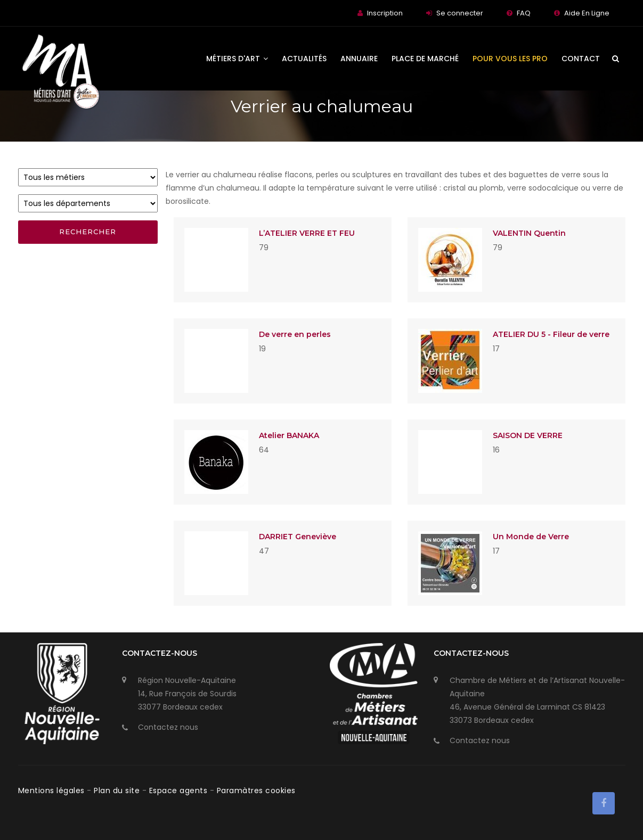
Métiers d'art (237, 59)
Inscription (385, 13)
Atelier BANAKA (289, 435)
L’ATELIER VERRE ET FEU (307, 233)
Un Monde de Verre (531, 537)
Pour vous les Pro (510, 59)
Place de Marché (425, 59)
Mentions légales (53, 790)
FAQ (524, 13)
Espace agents (180, 790)
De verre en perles (295, 334)
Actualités (304, 59)
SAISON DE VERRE (528, 435)
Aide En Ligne (587, 13)
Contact (581, 59)
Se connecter (460, 13)
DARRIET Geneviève (298, 537)
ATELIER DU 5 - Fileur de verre (551, 334)
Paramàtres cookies (256, 790)
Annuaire (359, 59)
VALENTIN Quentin (529, 233)
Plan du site (118, 790)
